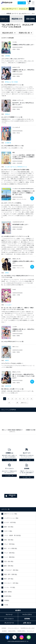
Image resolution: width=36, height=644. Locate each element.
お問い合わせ (27, 623)
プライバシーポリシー (13, 628)
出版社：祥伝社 (16, 133)
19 (17, 403)
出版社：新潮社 (16, 76)
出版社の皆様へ (12, 631)
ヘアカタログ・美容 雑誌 (11, 570)
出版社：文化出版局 (17, 163)
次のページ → (24, 403)
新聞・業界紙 (8, 592)
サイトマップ (31, 631)
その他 (6, 605)
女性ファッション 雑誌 (11, 514)
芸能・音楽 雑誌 (9, 540)
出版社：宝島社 (16, 49)
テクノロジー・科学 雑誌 (11, 583)
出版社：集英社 (16, 383)
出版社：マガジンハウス (18, 268)
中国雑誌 (7, 600)
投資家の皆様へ (22, 631)
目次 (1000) (30, 19)
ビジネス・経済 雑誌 (10, 522)
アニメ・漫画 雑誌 (9, 553)
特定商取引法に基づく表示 (28, 628)
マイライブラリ (27, 615)
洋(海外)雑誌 (8, 596)
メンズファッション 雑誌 (11, 518)
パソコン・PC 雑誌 (10, 587)
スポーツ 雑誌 (8, 531)
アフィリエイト (9, 619)
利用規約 (4, 628)
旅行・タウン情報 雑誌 (11, 548)
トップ (3, 14)
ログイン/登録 (22, 3)
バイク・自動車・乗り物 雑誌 (12, 535)
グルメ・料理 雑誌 (9, 544)
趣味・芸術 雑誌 (9, 566)
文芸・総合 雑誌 (9, 561)
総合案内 (18, 610)
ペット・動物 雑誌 (9, 557)
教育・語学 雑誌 (9, 579)
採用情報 (27, 619)
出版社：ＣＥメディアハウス (19, 199)
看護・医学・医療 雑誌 (11, 574)
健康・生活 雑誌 (9, 527)
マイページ (9, 615)
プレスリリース (9, 623)
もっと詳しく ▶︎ (9, 460)
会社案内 (4, 631)
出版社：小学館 (16, 295)
